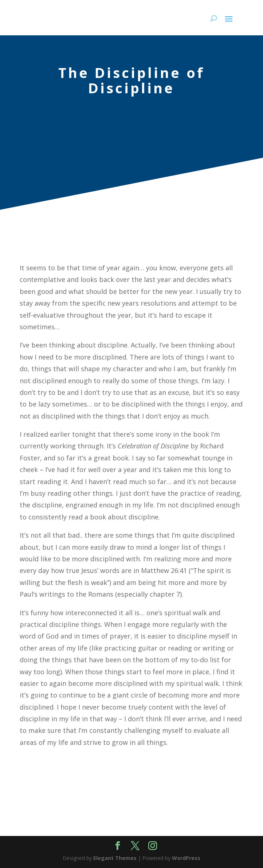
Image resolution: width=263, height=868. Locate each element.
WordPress (186, 858)
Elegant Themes (115, 858)
